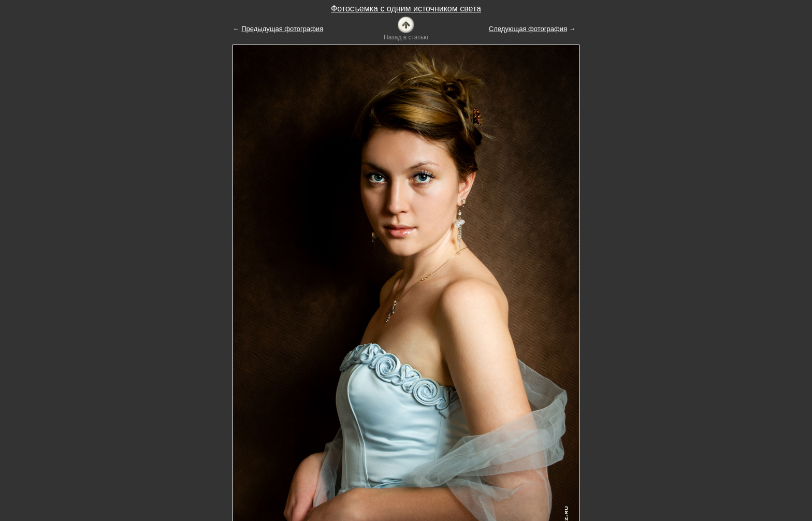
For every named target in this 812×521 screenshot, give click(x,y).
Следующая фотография (528, 29)
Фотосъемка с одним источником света (406, 9)
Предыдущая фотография (282, 29)
